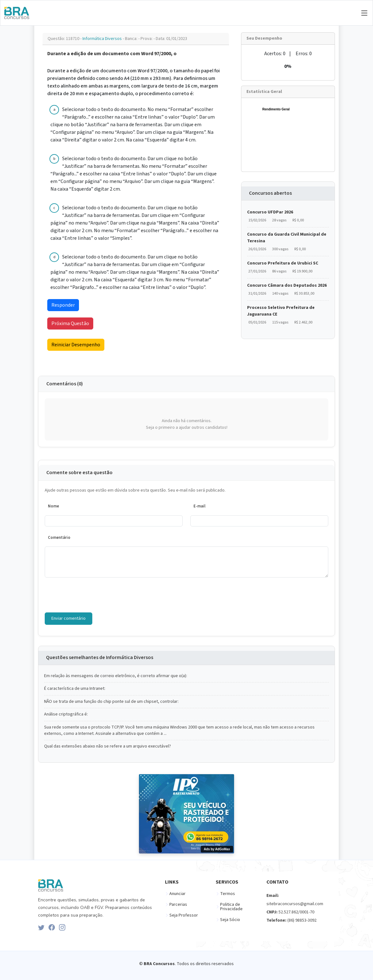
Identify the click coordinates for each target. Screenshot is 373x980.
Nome (53, 506)
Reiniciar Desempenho (76, 345)
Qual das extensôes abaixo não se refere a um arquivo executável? (108, 746)
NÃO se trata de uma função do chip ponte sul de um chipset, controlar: (111, 702)
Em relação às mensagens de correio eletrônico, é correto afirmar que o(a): (116, 676)
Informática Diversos (103, 39)
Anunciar (177, 894)
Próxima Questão (70, 323)
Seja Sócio (230, 920)
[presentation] (93, 595)
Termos (228, 894)
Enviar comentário (69, 618)
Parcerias (178, 905)
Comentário (59, 538)
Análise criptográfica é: (66, 714)
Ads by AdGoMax (217, 849)
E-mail (200, 506)
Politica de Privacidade (231, 907)
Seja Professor (184, 915)
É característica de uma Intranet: (75, 689)
